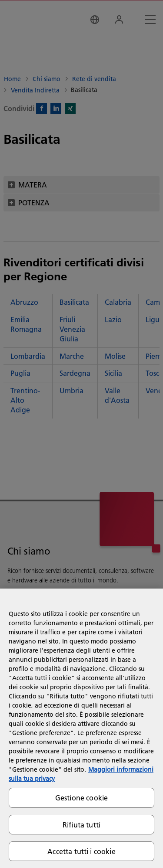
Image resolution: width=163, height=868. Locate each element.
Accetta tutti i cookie (81, 851)
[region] (81, 728)
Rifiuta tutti (81, 825)
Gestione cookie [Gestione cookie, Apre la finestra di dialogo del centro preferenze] (81, 798)
